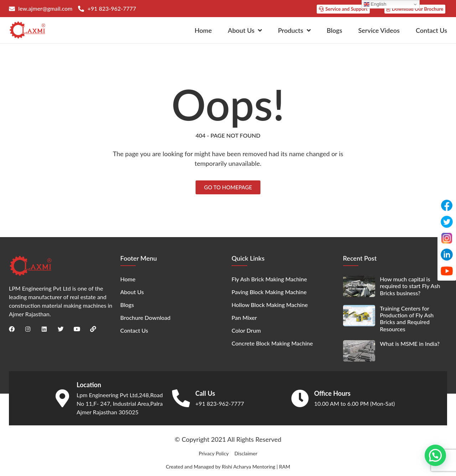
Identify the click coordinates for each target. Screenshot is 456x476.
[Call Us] (181, 398)
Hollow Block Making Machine (270, 305)
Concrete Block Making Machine (272, 343)
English (375, 4)
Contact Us (431, 30)
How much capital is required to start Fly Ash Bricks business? (410, 286)
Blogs (334, 30)
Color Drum (246, 330)
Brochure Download (146, 318)
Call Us (205, 393)
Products (294, 30)
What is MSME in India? (410, 343)
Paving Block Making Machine (269, 292)
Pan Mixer (244, 318)
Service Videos (379, 30)
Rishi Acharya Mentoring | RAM (256, 466)
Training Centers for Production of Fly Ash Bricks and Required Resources (407, 319)
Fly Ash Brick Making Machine (269, 279)
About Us (245, 30)
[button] (435, 455)
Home (203, 30)
